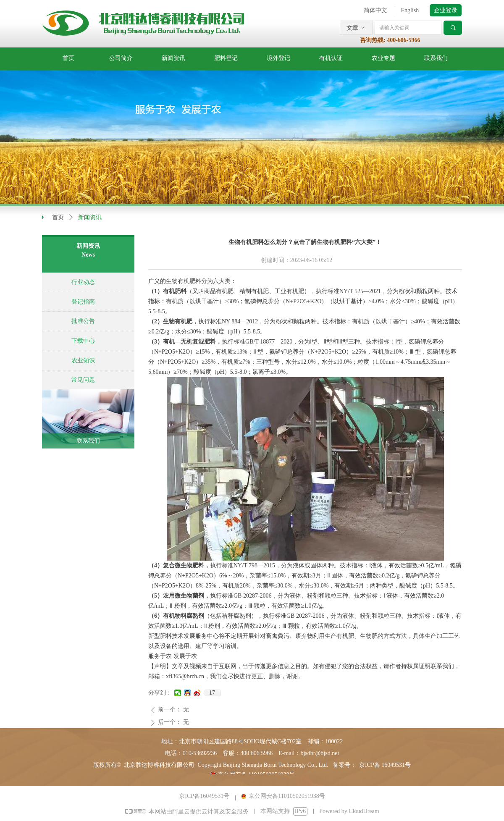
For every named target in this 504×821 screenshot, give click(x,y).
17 (212, 693)
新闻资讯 (90, 217)
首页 (58, 217)
